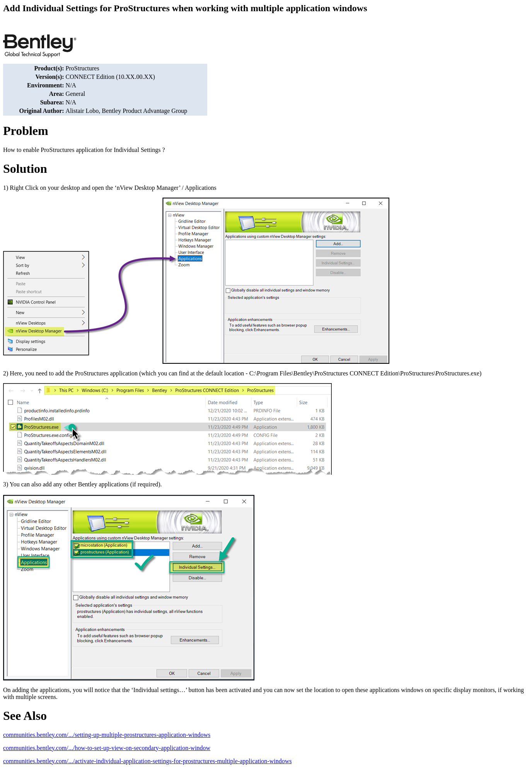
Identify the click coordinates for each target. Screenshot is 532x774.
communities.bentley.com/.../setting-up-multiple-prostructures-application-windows (107, 735)
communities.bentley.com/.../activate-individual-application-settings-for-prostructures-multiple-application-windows (147, 761)
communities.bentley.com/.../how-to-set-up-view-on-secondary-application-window (107, 748)
